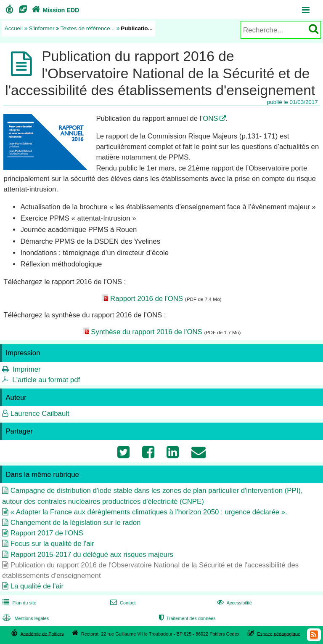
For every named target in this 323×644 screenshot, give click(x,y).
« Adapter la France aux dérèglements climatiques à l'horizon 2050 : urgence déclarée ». (149, 512)
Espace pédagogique (279, 633)
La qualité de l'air (37, 586)
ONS (210, 118)
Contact (122, 603)
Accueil (14, 28)
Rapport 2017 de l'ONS (47, 533)
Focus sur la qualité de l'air (52, 544)
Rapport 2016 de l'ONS (147, 299)
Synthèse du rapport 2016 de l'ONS (146, 332)
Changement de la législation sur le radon (76, 523)
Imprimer (26, 369)
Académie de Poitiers (42, 633)
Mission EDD (55, 10)
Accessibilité (234, 603)
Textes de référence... (88, 28)
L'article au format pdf (46, 380)
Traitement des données (187, 618)
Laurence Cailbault (40, 414)
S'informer (42, 28)
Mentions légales (25, 618)
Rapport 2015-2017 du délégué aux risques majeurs (92, 555)
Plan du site (19, 603)
